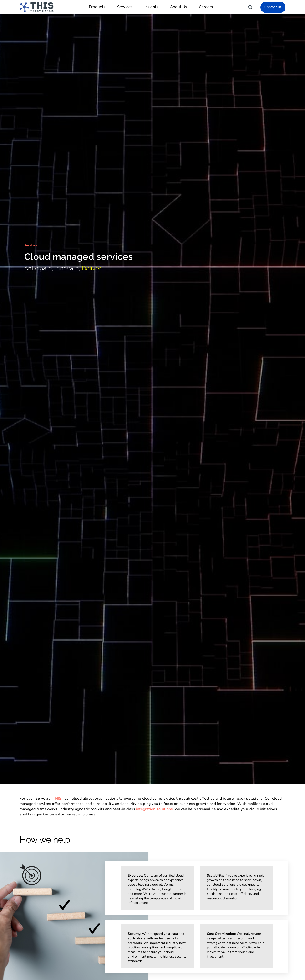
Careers (206, 7)
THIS (57, 799)
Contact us (273, 7)
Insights (154, 7)
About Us (181, 7)
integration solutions (154, 809)
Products (99, 7)
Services (127, 7)
